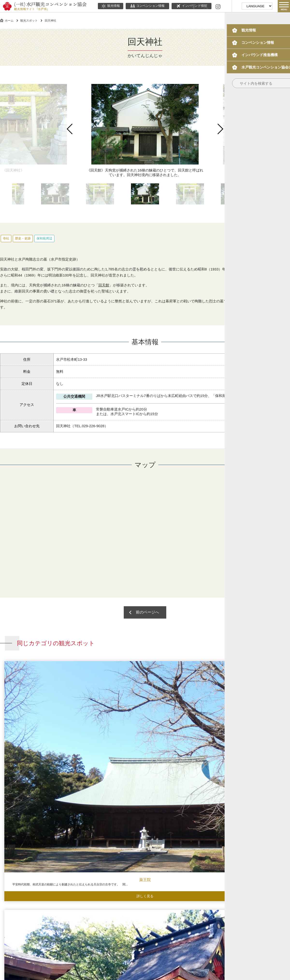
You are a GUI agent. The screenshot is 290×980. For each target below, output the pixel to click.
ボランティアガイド (165, 919)
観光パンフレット (248, 919)
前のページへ (149, 615)
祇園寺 (181, 722)
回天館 (104, 285)
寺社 (6, 238)
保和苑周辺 (44, 238)
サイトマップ (188, 933)
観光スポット (29, 21)
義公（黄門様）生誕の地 (254, 722)
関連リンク (164, 933)
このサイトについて (107, 933)
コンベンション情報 (147, 6)
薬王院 (36, 722)
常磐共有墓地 (181, 858)
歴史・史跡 (23, 238)
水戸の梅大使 (208, 919)
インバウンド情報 (120, 919)
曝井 (254, 858)
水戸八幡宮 (109, 722)
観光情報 (111, 6)
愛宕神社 (109, 858)
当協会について (139, 933)
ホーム (9, 21)
